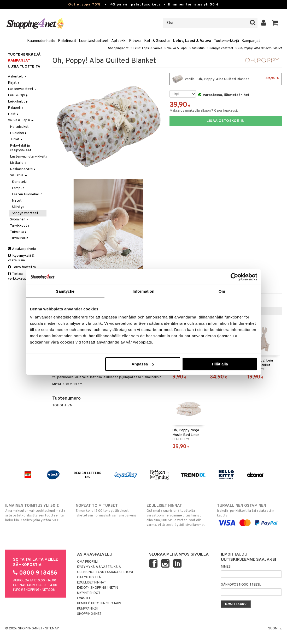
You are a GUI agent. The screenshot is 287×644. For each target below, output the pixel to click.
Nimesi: (227, 567)
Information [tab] (144, 291)
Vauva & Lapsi (177, 48)
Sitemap (52, 629)
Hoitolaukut (19, 127)
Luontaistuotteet (94, 41)
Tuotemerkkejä (226, 41)
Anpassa (143, 364)
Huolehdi (19, 133)
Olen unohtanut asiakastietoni (105, 572)
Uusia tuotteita (24, 67)
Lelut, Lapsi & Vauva (192, 41)
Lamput (18, 188)
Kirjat (14, 83)
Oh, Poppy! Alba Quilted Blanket (260, 48)
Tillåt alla (220, 364)
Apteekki (119, 41)
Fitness (135, 41)
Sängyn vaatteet (221, 48)
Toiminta (19, 232)
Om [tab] (222, 291)
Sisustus (198, 48)
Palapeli (16, 108)
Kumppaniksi (87, 609)
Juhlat (16, 139)
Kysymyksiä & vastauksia (21, 258)
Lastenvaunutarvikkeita (28, 157)
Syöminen (19, 219)
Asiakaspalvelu (22, 249)
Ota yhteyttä (89, 577)
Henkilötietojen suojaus (99, 604)
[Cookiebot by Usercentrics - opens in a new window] (234, 277)
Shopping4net (118, 48)
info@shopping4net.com (34, 590)
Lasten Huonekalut (27, 194)
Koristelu (19, 182)
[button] (275, 23)
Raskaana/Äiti (23, 169)
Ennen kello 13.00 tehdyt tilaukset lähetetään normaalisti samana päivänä (108, 510)
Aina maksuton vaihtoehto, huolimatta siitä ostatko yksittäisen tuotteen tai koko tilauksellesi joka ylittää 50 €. (38, 513)
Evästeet (85, 598)
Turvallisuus (19, 238)
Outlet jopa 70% (84, 5)
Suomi (275, 629)
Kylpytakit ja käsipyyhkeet (21, 148)
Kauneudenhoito (41, 41)
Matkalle (18, 163)
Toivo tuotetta (22, 267)
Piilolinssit (67, 41)
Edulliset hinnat (92, 583)
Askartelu (17, 77)
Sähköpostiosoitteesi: (241, 585)
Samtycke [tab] (65, 291)
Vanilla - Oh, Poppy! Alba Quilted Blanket (226, 79)
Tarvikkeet (20, 226)
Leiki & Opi (18, 95)
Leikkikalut (18, 102)
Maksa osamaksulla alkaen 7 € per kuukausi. (204, 111)
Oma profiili (87, 562)
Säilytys (18, 207)
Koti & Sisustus (157, 41)
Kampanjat (251, 41)
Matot (17, 201)
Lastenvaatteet (22, 89)
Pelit (13, 114)
